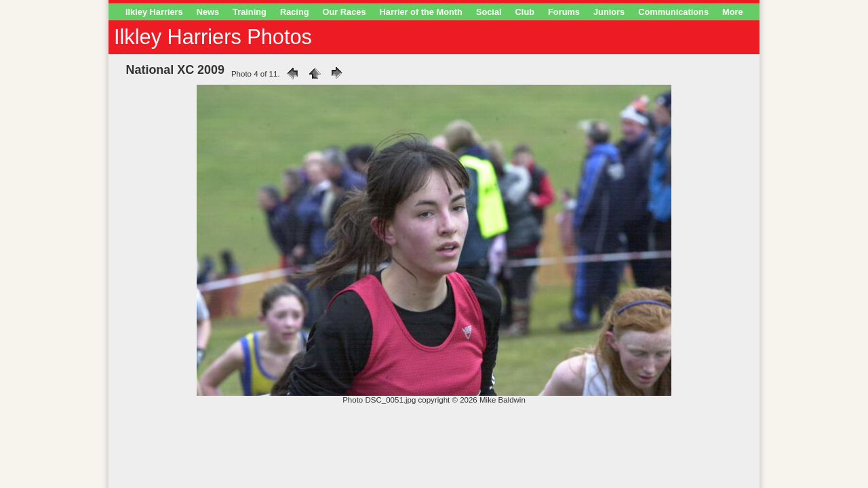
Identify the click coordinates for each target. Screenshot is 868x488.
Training (250, 12)
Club (525, 12)
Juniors (609, 12)
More (733, 12)
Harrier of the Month (421, 12)
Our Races (344, 12)
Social (489, 12)
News (208, 12)
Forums (564, 12)
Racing (295, 12)
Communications (673, 12)
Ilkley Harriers (154, 12)
